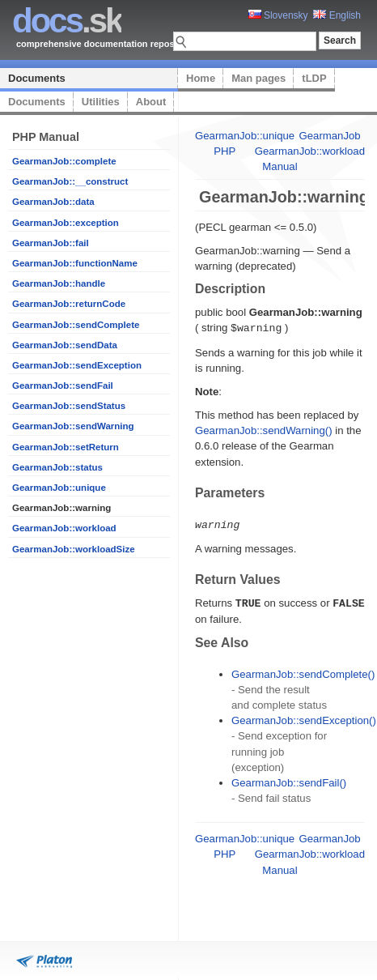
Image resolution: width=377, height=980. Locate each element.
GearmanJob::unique (59, 488)
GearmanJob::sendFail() (289, 780)
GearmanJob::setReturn (66, 447)
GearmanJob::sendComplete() (303, 672)
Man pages (258, 78)
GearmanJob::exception (66, 223)
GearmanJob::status (57, 467)
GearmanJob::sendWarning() (264, 430)
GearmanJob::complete (64, 161)
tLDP (314, 78)
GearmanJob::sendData (65, 345)
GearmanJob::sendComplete (76, 325)
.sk (67, 21)
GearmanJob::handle (59, 283)
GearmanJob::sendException (77, 365)
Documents (37, 78)
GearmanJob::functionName (75, 263)
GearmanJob (329, 136)
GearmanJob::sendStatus (69, 406)
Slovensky (278, 15)
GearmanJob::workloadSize (74, 549)
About (151, 102)
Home (201, 78)
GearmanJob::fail (51, 243)
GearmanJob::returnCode (69, 304)
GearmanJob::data (53, 202)
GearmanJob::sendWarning (73, 426)
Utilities (101, 102)
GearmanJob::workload (64, 528)
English (337, 15)
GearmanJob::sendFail (63, 386)
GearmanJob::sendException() (304, 718)
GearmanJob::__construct (70, 181)
